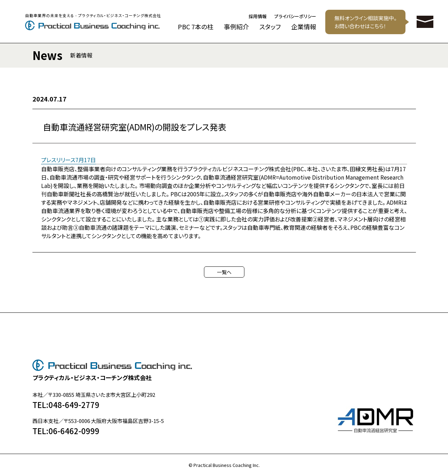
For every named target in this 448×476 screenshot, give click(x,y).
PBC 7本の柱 (196, 27)
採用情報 (258, 17)
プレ (46, 160)
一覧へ (224, 272)
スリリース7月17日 (74, 160)
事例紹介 (236, 27)
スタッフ (270, 27)
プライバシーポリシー (295, 17)
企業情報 (304, 27)
